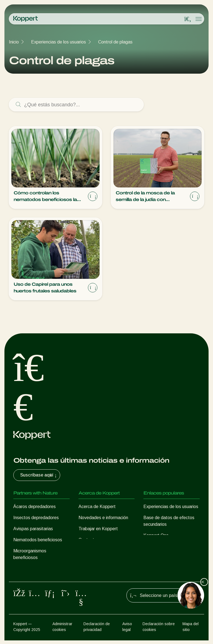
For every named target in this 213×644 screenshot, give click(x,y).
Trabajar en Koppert (98, 529)
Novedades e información (103, 518)
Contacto (88, 540)
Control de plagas (115, 42)
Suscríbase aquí (39, 475)
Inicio (14, 42)
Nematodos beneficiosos (38, 540)
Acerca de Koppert (97, 507)
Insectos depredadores (36, 518)
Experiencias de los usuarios (59, 42)
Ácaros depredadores (35, 507)
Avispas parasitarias (33, 529)
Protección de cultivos (35, 569)
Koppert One (156, 535)
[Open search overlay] (188, 19)
